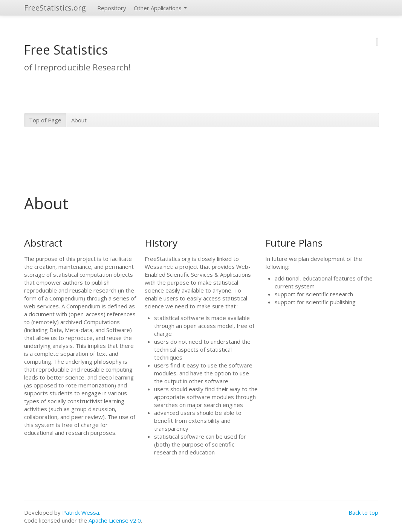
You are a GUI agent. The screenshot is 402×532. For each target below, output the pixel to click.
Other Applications (160, 8)
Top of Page (45, 120)
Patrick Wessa (81, 512)
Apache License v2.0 (115, 520)
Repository (112, 8)
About (79, 120)
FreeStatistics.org (55, 8)
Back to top (363, 512)
